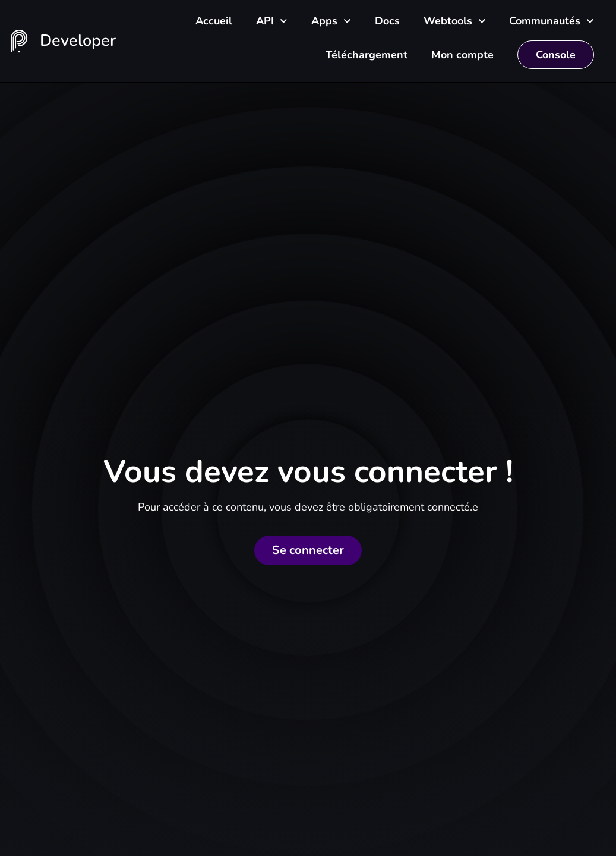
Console (556, 55)
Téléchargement (367, 55)
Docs (387, 21)
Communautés (552, 21)
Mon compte (462, 55)
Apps (331, 21)
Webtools (455, 21)
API (272, 21)
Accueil (214, 21)
